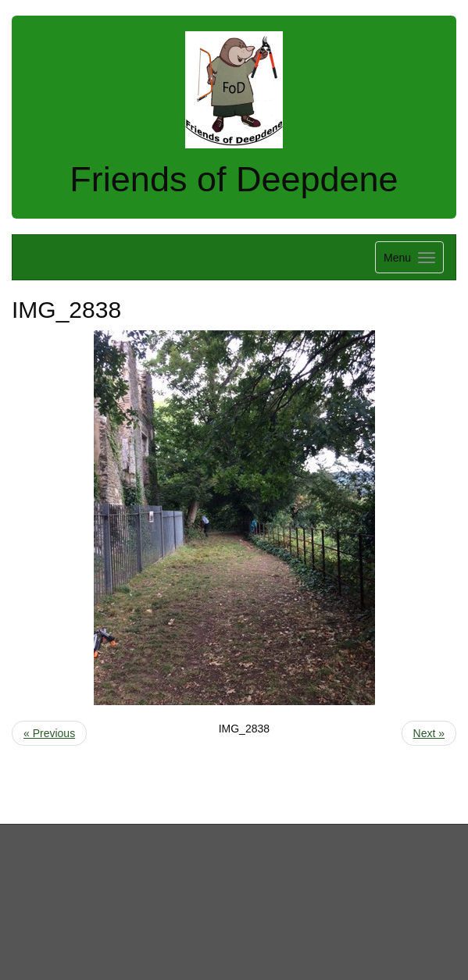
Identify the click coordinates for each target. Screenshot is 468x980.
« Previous (49, 733)
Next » (429, 733)
